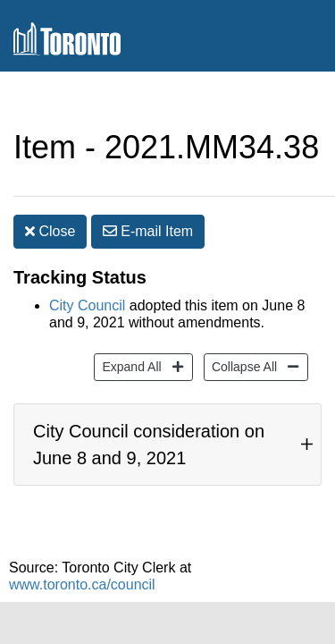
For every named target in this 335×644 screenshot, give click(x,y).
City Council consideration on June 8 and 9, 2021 (149, 427)
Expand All (129, 339)
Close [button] (50, 195)
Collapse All (242, 339)
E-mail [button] (148, 195)
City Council (87, 279)
